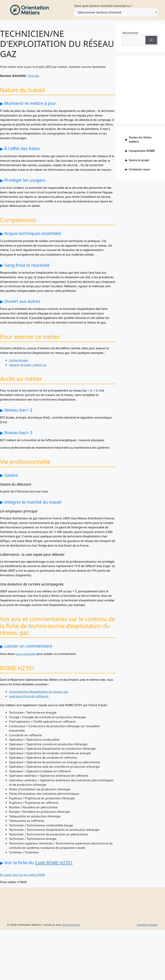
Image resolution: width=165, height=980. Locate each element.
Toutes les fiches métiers (140, 140)
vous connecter (26, 654)
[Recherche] (151, 40)
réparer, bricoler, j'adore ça (28, 365)
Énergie (34, 76)
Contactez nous (139, 169)
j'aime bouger (19, 360)
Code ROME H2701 (54, 863)
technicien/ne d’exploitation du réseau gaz (39, 692)
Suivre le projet (139, 160)
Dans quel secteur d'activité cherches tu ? (103, 6)
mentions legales (147, 925)
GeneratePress (71, 925)
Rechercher (131, 33)
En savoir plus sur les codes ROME (23, 875)
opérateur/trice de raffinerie (29, 696)
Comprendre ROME (142, 151)
